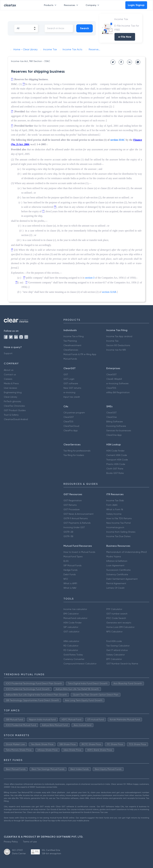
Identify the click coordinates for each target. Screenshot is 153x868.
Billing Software (115, 422)
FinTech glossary (12, 401)
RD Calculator (71, 646)
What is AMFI (70, 583)
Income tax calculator (75, 609)
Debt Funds (70, 574)
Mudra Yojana (114, 556)
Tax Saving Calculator (118, 646)
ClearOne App (114, 435)
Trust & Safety (11, 415)
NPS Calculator (114, 632)
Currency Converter (74, 659)
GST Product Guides (15, 410)
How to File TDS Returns (119, 518)
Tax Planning (70, 341)
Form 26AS (112, 505)
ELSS (66, 561)
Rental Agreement (116, 583)
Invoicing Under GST (74, 527)
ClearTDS (111, 388)
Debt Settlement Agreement (122, 579)
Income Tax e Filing (74, 336)
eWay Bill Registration (118, 392)
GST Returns (70, 505)
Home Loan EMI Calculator (120, 627)
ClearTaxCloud (71, 426)
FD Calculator (71, 650)
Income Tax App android (119, 336)
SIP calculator (71, 627)
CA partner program (74, 413)
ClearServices (71, 350)
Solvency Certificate (117, 574)
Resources (72, 5)
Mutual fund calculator (75, 618)
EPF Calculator (114, 659)
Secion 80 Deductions (118, 345)
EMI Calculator (71, 614)
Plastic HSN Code (116, 464)
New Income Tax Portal (118, 523)
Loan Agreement (115, 565)
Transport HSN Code (117, 460)
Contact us (10, 374)
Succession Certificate (118, 570)
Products (51, 5)
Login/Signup (136, 5)
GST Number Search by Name (122, 664)
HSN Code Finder (115, 451)
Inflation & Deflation (117, 561)
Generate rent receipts (119, 623)
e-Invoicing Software (117, 383)
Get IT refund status (117, 650)
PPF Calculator (114, 609)
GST (66, 374)
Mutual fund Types (73, 556)
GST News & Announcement (78, 514)
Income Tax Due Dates (118, 536)
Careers (8, 379)
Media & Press (11, 383)
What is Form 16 (115, 509)
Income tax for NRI (116, 350)
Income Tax (112, 341)
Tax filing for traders (74, 455)
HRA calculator (71, 641)
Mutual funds (70, 359)
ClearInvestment (72, 345)
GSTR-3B (68, 536)
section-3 (90, 278)
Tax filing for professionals (77, 451)
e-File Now (125, 37)
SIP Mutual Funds (73, 565)
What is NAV (70, 588)
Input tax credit (72, 397)
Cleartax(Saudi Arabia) (16, 419)
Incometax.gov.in (115, 527)
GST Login (69, 379)
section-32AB (109, 292)
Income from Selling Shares (121, 532)
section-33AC (118, 140)
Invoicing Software (116, 426)
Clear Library (10, 397)
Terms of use (30, 842)
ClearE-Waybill (114, 379)
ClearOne (112, 417)
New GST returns (72, 388)
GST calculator (71, 632)
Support (8, 353)
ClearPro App (71, 430)
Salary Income (114, 514)
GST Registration (73, 500)
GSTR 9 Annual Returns (76, 518)
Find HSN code (114, 641)
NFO (66, 579)
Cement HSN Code (117, 455)
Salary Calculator (116, 655)
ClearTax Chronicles (14, 406)
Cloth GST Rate (115, 469)
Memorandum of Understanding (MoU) (127, 552)
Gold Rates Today (73, 655)
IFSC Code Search (116, 618)
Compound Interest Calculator (80, 664)
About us (9, 370)
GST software (71, 383)
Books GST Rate (115, 473)
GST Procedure (72, 509)
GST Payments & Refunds (77, 523)
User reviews (10, 388)
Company (93, 5)
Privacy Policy (11, 842)
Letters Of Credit (115, 588)
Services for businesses (119, 430)
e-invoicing (69, 392)
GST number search (117, 614)
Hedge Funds (71, 570)
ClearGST (111, 374)
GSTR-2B (68, 532)
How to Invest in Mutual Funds (79, 552)
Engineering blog (13, 392)
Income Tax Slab (115, 500)
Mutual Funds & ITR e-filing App (80, 354)
